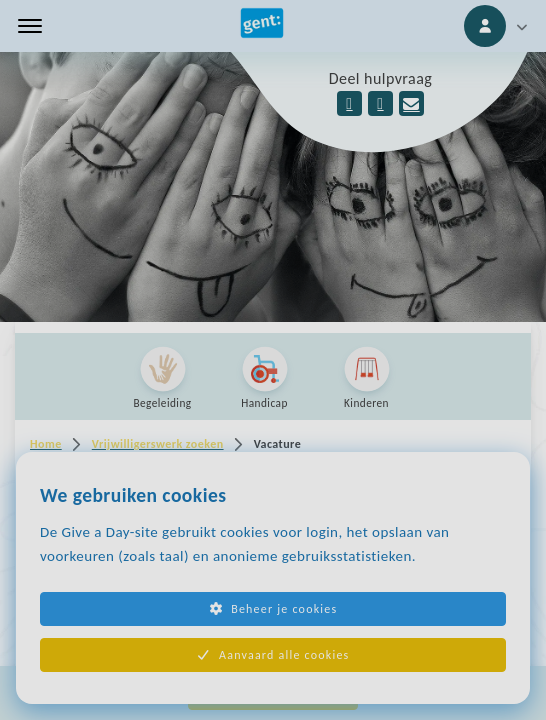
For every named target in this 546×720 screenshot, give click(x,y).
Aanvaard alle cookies (273, 655)
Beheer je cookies (273, 609)
